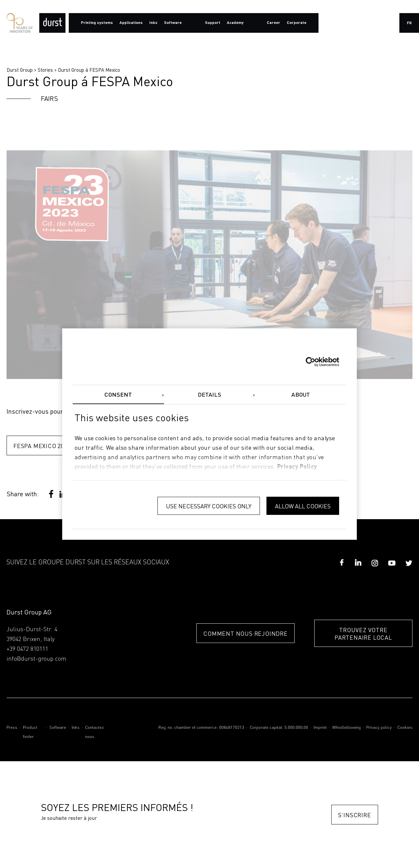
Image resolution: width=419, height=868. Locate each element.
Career (273, 23)
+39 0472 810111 (27, 649)
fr (409, 23)
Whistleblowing (346, 728)
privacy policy (297, 467)
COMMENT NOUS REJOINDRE (246, 633)
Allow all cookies (303, 506)
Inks (76, 728)
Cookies (405, 728)
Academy (235, 23)
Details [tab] (210, 395)
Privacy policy (379, 728)
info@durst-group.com (36, 659)
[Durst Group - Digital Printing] (52, 23)
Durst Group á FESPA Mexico (89, 70)
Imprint (320, 728)
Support (213, 23)
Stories (45, 70)
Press (12, 728)
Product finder (30, 732)
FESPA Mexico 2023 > (45, 446)
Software (58, 728)
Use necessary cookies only (209, 506)
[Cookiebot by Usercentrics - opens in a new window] (310, 362)
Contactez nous (94, 732)
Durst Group (20, 70)
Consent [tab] (118, 395)
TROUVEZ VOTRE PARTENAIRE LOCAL (363, 633)
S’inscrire (355, 815)
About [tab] (301, 395)
